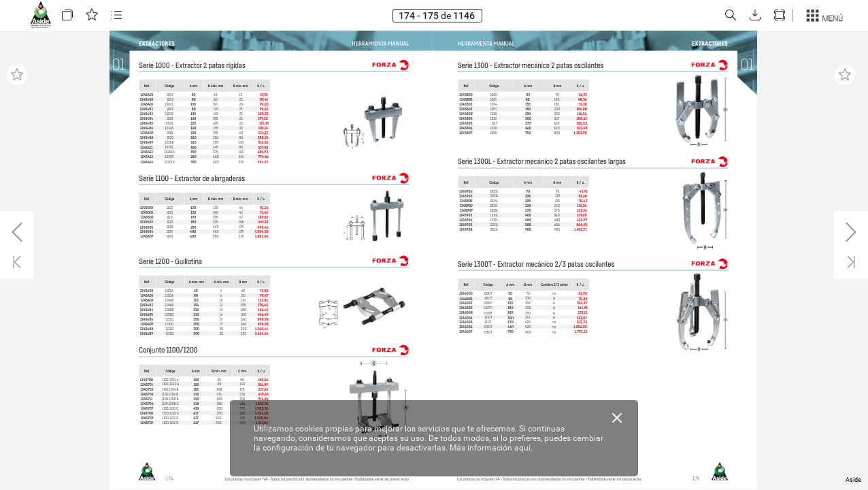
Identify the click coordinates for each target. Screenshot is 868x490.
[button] (67, 15)
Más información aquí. (491, 448)
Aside (853, 480)
